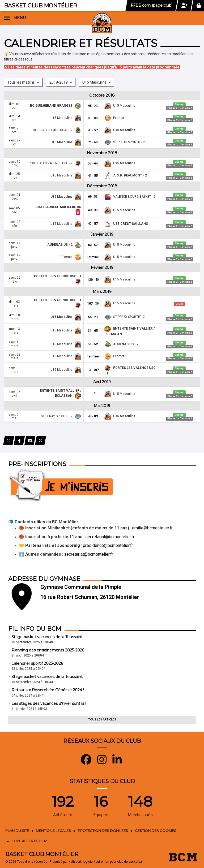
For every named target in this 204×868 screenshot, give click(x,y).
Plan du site (17, 831)
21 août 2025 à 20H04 (28, 655)
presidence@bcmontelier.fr (108, 545)
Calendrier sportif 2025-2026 (37, 663)
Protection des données (103, 831)
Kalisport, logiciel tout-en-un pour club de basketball (106, 862)
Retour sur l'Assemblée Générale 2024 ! (48, 690)
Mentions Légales (53, 831)
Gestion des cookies (156, 831)
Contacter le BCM (29, 841)
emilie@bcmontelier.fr (152, 528)
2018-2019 (61, 82)
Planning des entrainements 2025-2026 (48, 650)
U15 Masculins (97, 82)
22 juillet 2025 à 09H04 (28, 669)
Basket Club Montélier (41, 6)
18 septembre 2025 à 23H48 (32, 642)
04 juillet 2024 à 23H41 (28, 696)
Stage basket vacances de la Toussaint (47, 637)
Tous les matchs (23, 82)
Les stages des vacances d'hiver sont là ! (49, 703)
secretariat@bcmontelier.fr (110, 537)
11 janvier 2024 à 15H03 (29, 709)
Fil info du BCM (35, 629)
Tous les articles (102, 720)
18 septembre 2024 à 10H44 (32, 682)
